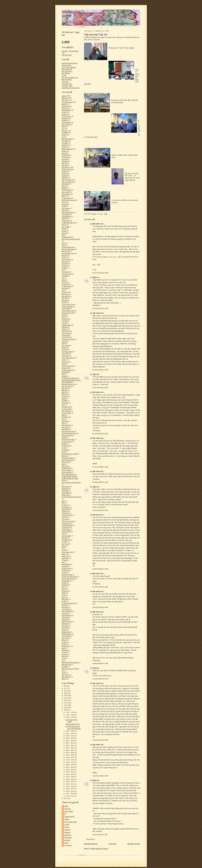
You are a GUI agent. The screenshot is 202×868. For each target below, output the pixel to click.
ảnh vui (64, 679)
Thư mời (65, 519)
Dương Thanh (66, 260)
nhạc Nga (65, 613)
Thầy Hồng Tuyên (68, 521)
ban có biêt (65, 227)
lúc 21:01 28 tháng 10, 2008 (100, 467)
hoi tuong (65, 591)
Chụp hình (65, 403)
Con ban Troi (66, 407)
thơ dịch (64, 176)
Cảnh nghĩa (66, 309)
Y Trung (64, 560)
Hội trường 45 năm (68, 439)
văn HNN (65, 288)
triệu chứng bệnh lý (68, 358)
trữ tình (64, 644)
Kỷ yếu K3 (65, 319)
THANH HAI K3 (69, 817)
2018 (66, 686)
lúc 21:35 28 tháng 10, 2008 (100, 482)
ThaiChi (67, 819)
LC (63, 137)
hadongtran (68, 838)
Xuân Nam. (65, 558)
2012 (66, 700)
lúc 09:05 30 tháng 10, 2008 (100, 663)
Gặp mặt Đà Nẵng (68, 212)
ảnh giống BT (66, 677)
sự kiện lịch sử (67, 286)
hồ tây (64, 595)
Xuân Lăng (65, 556)
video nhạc (65, 362)
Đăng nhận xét (91, 839)
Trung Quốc (66, 528)
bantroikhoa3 (66, 110)
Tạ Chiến (65, 276)
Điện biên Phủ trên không (70, 663)
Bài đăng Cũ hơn (134, 844)
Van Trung (65, 544)
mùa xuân (65, 607)
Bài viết (64, 188)
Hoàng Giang (66, 122)
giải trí (64, 587)
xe (63, 661)
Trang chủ (113, 844)
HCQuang (68, 809)
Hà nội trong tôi (67, 435)
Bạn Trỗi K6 (66, 73)
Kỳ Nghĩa (65, 450)
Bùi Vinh (64, 255)
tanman (64, 630)
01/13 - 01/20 (70, 794)
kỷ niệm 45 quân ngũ (69, 603)
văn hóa (64, 654)
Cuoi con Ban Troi (68, 182)
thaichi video (66, 632)
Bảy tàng (65, 394)
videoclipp (65, 650)
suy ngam (65, 626)
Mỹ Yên (64, 456)
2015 (66, 693)
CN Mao (64, 401)
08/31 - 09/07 (70, 745)
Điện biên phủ (66, 665)
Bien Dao (65, 388)
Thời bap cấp (66, 523)
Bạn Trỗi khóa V (67, 71)
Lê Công (65, 266)
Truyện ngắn (66, 530)
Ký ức (64, 448)
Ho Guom (65, 264)
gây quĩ (64, 589)
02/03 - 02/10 (70, 791)
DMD (63, 415)
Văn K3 (64, 225)
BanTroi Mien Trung (68, 253)
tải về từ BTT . (66, 646)
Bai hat (64, 153)
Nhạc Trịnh (65, 462)
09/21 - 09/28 (70, 741)
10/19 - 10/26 (70, 731)
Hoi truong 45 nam (68, 313)
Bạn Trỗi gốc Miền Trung (70, 78)
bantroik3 (65, 118)
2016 (66, 691)
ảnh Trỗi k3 (65, 675)
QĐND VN (65, 489)
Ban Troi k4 (66, 251)
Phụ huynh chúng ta (68, 474)
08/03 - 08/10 (70, 753)
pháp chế (65, 620)
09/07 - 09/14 (70, 743)
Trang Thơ (65, 82)
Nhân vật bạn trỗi (67, 460)
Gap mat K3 (66, 192)
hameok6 (67, 840)
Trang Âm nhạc (67, 84)
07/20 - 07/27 (70, 757)
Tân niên (65, 538)
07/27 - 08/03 (70, 755)
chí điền (64, 583)
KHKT (64, 317)
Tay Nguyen (66, 507)
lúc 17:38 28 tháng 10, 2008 (100, 433)
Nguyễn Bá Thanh (68, 458)
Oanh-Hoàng (66, 468)
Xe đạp (64, 550)
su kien (64, 231)
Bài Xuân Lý (66, 296)
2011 (66, 703)
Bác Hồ (64, 393)
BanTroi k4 (65, 294)
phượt (64, 229)
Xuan (63, 343)
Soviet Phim (66, 493)
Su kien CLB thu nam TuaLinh (71, 497)
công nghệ (65, 354)
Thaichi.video (66, 116)
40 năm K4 (65, 368)
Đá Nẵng (65, 667)
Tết (63, 278)
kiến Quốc (65, 599)
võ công (64, 652)
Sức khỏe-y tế (66, 167)
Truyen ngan (66, 221)
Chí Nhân (65, 133)
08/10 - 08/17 (70, 750)
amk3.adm (68, 835)
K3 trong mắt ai (67, 442)
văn (63, 235)
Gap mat (65, 165)
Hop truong (65, 429)
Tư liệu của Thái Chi (68, 223)
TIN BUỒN (65, 155)
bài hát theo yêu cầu (68, 200)
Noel (63, 464)
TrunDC (67, 824)
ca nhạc (64, 573)
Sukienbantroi (66, 217)
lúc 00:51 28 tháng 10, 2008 (100, 308)
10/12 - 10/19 (70, 733)
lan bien (64, 605)
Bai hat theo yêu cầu (68, 384)
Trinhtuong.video (67, 525)
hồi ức (64, 597)
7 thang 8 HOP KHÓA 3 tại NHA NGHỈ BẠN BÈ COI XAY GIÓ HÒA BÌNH (71, 380)
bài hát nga (65, 184)
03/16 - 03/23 (70, 786)
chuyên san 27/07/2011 (69, 577)
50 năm (64, 376)
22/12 (64, 364)
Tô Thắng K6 (66, 540)
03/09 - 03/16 (70, 789)
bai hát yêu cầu (67, 170)
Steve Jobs (65, 495)
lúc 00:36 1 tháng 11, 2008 (100, 834)
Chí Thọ (64, 257)
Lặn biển (65, 321)
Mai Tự (64, 196)
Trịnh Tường (66, 337)
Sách (63, 501)
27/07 (64, 245)
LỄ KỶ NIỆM (66, 215)
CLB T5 (64, 302)
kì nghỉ (64, 601)
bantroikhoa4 (66, 564)
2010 (66, 705)
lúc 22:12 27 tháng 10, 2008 (100, 273)
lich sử (64, 202)
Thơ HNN (65, 141)
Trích (63, 534)
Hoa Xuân (65, 427)
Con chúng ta (66, 411)
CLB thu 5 (65, 397)
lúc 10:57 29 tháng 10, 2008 (100, 587)
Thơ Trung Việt (67, 55)
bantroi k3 (65, 145)
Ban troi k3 (65, 98)
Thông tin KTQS (67, 515)
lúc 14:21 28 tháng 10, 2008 (100, 387)
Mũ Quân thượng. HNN (69, 454)
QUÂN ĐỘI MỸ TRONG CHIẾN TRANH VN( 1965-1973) (70, 478)
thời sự (64, 640)
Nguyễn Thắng (67, 325)
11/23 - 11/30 (70, 715)
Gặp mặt (65, 210)
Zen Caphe (65, 345)
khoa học (65, 131)
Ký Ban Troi (66, 446)
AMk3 (66, 806)
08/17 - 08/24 (70, 748)
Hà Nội (64, 147)
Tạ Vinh (64, 542)
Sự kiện (64, 114)
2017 (66, 688)
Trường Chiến (66, 198)
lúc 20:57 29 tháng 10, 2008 (100, 607)
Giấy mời (65, 262)
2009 (66, 708)
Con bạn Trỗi (66, 409)
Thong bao (65, 157)
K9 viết (64, 444)
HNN (63, 126)
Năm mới (65, 466)
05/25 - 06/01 (70, 777)
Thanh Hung (66, 509)
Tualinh (64, 96)
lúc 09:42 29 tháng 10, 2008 (100, 569)
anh (63, 562)
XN (63, 548)
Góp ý (64, 423)
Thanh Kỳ (65, 511)
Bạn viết (64, 300)
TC (63, 270)
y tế (63, 290)
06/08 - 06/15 (70, 772)
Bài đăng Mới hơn (91, 844)
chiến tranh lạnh (67, 575)
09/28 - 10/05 (70, 738)
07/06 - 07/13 (70, 762)
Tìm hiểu (65, 143)
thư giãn (65, 159)
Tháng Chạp (66, 331)
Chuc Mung (66, 208)
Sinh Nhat (65, 491)
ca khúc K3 (65, 570)
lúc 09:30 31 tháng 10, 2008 (100, 740)
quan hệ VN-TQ (67, 622)
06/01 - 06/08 (70, 774)
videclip (64, 233)
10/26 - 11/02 (70, 717)
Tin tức (64, 112)
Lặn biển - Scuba (67, 86)
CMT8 (64, 399)
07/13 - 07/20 (70, 760)
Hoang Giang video (68, 311)
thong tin (65, 204)
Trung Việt (65, 335)
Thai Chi (65, 108)
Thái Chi (65, 219)
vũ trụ (64, 658)
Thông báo (65, 106)
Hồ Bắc (64, 438)
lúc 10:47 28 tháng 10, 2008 (100, 370)
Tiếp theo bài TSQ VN (72, 724)
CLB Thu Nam (66, 190)
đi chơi (64, 673)
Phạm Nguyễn (66, 472)
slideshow (65, 624)
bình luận (65, 566)
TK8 (94, 277)
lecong (67, 843)
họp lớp (64, 282)
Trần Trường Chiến (71, 822)
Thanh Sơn (65, 513)
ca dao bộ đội (66, 568)
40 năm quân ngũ (67, 370)
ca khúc (64, 171)
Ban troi (64, 163)
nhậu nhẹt (65, 618)
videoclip (65, 161)
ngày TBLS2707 (67, 611)
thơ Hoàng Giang (67, 102)
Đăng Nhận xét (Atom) (100, 849)
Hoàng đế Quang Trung (69, 433)
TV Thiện (65, 505)
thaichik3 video (67, 634)
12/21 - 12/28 (70, 712)
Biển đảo (65, 390)
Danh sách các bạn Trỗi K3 (71, 88)
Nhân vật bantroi (67, 149)
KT (65, 814)
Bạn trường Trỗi (67, 69)
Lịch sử (64, 323)
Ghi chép (65, 421)
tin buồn (64, 120)
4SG (63, 374)
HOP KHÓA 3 (66, 425)
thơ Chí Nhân (66, 636)
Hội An (64, 315)
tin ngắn (64, 642)
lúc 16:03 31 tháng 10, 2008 (100, 776)
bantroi (64, 104)
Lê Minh (64, 268)
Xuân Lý (64, 554)
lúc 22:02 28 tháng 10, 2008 (100, 510)
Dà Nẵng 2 (65, 417)
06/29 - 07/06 (70, 765)
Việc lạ (64, 546)
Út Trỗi (64, 75)
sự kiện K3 (65, 284)
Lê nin (64, 452)
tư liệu (64, 206)
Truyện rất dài (66, 532)
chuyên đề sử (66, 581)
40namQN (65, 372)
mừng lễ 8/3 (66, 609)
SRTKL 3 (65, 329)
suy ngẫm (65, 628)
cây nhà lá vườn (67, 352)
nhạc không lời (67, 615)
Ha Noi (64, 135)
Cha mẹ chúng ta (67, 180)
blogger (64, 348)
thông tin (65, 174)
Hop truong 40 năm (68, 431)
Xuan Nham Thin (67, 552)
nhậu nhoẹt (65, 356)
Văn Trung (65, 100)
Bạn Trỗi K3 (66, 125)
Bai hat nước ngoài (68, 249)
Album (64, 186)
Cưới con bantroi (67, 307)
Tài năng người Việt (68, 339)
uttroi (63, 648)
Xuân (63, 280)
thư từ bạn (65, 638)
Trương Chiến (66, 536)
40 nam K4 (65, 292)
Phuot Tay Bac (67, 470)
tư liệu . (64, 360)
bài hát (64, 151)
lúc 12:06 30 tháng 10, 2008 (100, 679)
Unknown (67, 830)
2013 (66, 698)
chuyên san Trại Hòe (68, 579)
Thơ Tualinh (66, 333)
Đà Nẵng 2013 (67, 237)
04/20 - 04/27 (70, 782)
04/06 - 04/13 (70, 784)
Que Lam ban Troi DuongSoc (71, 483)
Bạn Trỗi (65, 298)
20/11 (64, 243)
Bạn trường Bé (67, 80)
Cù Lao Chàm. (67, 413)
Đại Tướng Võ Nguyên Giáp (71, 239)
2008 (66, 710)
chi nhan (65, 350)
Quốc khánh (66, 487)
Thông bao (65, 272)
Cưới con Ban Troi (68, 305)
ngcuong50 (68, 845)
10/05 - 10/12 (70, 736)
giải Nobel (65, 585)
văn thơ (64, 656)
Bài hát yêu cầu (67, 139)
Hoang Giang (66, 194)
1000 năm (65, 178)
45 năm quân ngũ (67, 247)
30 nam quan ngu (67, 366)
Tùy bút (64, 341)
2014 (66, 695)
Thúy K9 (65, 517)
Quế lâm (65, 327)
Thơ (63, 129)
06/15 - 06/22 (70, 770)
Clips (63, 405)
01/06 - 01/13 (70, 796)
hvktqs (64, 593)
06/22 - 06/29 (70, 767)
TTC (63, 503)
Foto (63, 419)
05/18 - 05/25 (70, 779)
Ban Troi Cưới (66, 386)
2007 (66, 798)
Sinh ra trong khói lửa (69, 67)
